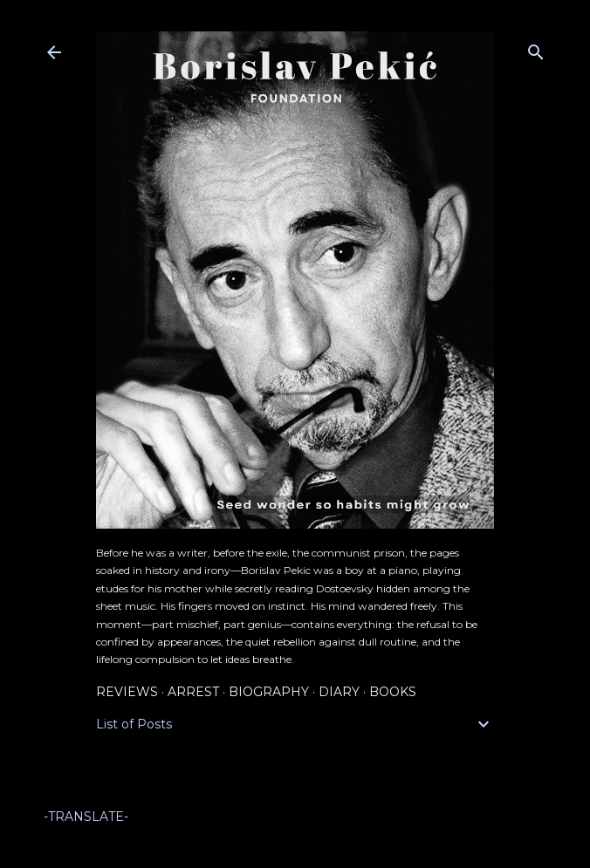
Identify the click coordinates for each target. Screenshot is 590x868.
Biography (269, 692)
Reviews (127, 692)
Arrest (193, 692)
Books (393, 692)
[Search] (536, 48)
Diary (339, 692)
